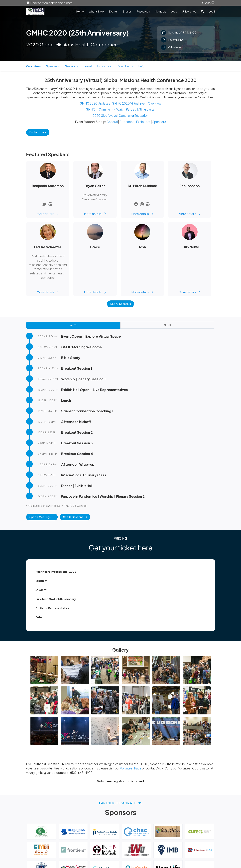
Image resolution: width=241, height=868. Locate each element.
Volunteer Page (131, 768)
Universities (189, 11)
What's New (96, 11)
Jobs (174, 11)
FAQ (141, 66)
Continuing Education (134, 115)
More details (48, 214)
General (112, 122)
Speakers (53, 66)
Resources (143, 11)
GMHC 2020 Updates (95, 103)
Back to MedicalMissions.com (49, 3)
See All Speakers (120, 304)
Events (113, 11)
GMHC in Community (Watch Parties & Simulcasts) (121, 109)
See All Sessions (75, 517)
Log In (212, 11)
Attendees (127, 122)
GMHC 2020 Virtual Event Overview (137, 103)
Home (80, 11)
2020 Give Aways (105, 115)
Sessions (72, 66)
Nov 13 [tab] (73, 325)
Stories (127, 11)
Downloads (125, 66)
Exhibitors (104, 66)
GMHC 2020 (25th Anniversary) (77, 33)
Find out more (38, 132)
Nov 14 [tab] (168, 325)
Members (161, 11)
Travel (88, 66)
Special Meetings (42, 517)
